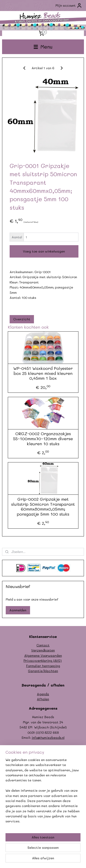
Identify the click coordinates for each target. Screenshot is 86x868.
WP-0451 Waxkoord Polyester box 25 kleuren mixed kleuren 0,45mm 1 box (43, 373)
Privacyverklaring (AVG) (43, 661)
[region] (43, 792)
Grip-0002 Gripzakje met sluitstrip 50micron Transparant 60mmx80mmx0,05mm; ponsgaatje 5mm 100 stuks (43, 507)
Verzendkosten (43, 650)
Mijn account (69, 5)
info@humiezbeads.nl (48, 738)
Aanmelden (18, 610)
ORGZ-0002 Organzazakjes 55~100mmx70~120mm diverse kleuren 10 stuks (43, 439)
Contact (43, 645)
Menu (43, 47)
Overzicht (22, 319)
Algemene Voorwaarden (43, 655)
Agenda (43, 694)
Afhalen (43, 699)
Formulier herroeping (43, 666)
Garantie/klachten (43, 671)
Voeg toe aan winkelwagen (44, 251)
